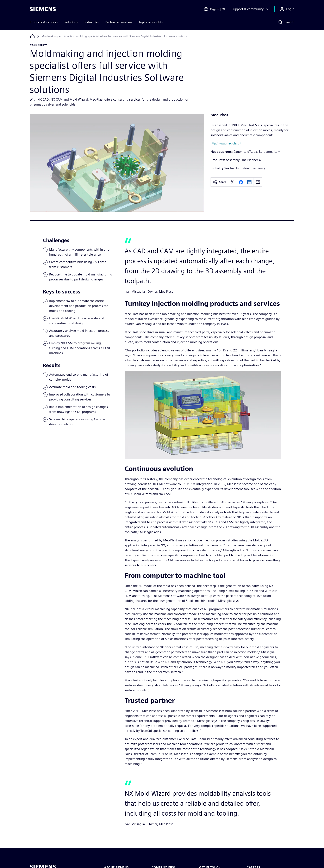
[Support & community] (251, 9)
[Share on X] (232, 182)
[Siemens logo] (43, 9)
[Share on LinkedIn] (249, 182)
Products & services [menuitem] (44, 22)
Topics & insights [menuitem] (151, 22)
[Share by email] (258, 182)
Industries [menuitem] (92, 22)
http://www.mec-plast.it (226, 143)
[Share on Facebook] (241, 182)
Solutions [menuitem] (71, 22)
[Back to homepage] (32, 36)
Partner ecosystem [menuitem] (119, 22)
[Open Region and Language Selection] (214, 9)
